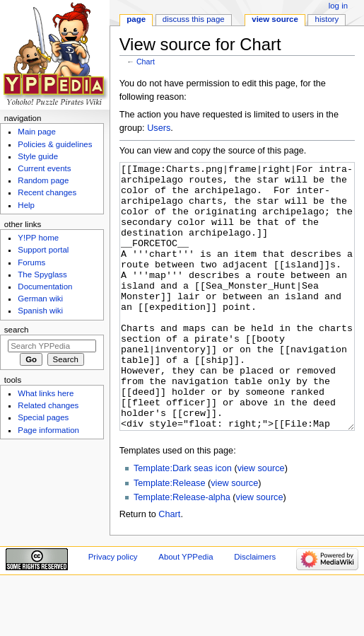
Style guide (38, 156)
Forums (31, 262)
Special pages (43, 417)
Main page (37, 132)
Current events (44, 168)
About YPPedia (186, 610)
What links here (46, 393)
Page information (48, 430)
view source (261, 521)
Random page (43, 180)
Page (136, 19)
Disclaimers (255, 610)
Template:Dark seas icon (183, 521)
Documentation (45, 287)
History (327, 19)
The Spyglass (42, 274)
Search (17, 330)
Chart (146, 62)
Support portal (43, 250)
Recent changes (47, 192)
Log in (338, 6)
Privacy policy (113, 610)
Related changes (48, 405)
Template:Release (170, 536)
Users (159, 128)
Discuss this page (194, 19)
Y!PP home (38, 238)
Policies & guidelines (55, 144)
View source (275, 19)
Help (26, 205)
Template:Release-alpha (182, 550)
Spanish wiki (40, 311)
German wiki (40, 299)
